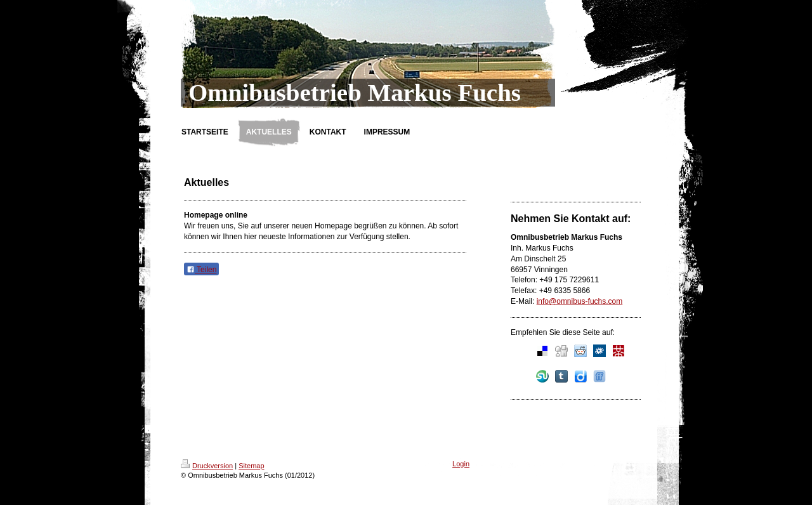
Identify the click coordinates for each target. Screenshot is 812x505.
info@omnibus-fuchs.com (580, 301)
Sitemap (251, 466)
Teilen (201, 270)
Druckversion (207, 466)
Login (461, 464)
